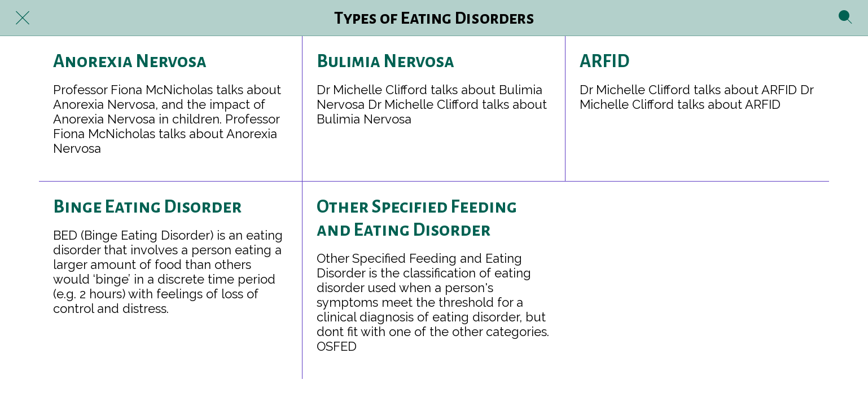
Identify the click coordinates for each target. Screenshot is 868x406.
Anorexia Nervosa (130, 61)
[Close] (23, 18)
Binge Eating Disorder (147, 207)
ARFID (604, 61)
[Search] (845, 18)
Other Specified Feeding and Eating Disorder (417, 219)
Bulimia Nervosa (385, 61)
